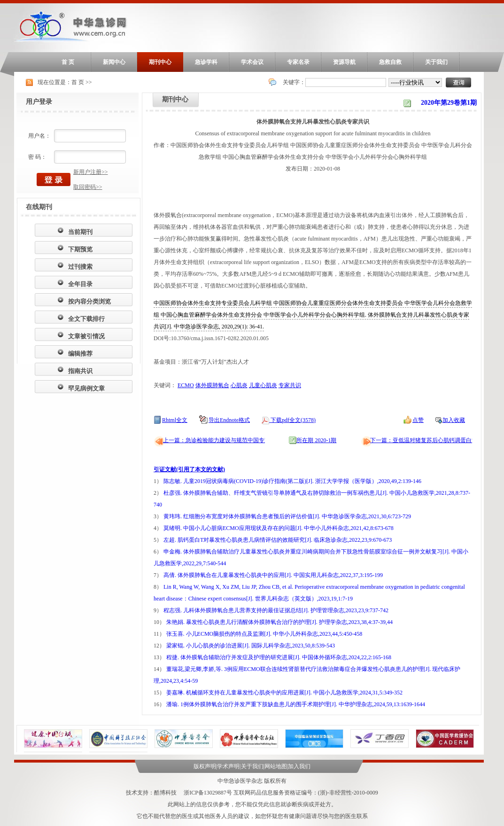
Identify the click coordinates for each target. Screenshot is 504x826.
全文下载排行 (86, 319)
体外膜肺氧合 (212, 385)
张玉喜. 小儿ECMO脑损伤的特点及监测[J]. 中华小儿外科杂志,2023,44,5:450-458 (264, 634)
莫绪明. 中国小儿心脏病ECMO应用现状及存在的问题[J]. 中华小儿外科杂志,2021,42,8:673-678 (279, 528)
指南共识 (80, 371)
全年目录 (80, 284)
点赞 (418, 420)
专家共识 (290, 385)
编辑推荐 (80, 354)
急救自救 (390, 62)
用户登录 (39, 102)
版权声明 (205, 766)
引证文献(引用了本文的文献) (189, 469)
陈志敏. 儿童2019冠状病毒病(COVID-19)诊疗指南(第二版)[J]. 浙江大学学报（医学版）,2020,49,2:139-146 (292, 481)
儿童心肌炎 (263, 385)
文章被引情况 (86, 336)
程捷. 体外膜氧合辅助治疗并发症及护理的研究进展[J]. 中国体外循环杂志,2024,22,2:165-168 (279, 657)
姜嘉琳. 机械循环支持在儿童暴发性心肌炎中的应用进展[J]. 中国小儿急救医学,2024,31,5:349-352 (284, 693)
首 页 (68, 62)
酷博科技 (165, 793)
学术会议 (252, 62)
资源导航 (344, 62)
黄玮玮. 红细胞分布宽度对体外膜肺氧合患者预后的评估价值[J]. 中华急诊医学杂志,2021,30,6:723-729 (287, 516)
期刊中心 (160, 62)
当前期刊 (80, 232)
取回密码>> (88, 187)
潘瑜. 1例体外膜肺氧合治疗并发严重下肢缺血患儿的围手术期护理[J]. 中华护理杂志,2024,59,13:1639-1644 (296, 704)
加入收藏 (454, 420)
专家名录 (298, 62)
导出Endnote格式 (229, 420)
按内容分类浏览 (89, 301)
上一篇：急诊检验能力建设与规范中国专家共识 (222, 440)
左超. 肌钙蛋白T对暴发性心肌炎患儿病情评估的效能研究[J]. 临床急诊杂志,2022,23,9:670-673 (278, 540)
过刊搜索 (80, 267)
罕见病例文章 (86, 388)
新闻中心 (114, 62)
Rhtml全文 (175, 420)
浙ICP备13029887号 (208, 793)
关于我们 (436, 62)
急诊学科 (206, 62)
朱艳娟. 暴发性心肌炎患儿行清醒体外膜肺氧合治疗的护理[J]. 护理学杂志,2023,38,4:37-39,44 (279, 622)
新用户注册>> (91, 172)
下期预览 (80, 249)
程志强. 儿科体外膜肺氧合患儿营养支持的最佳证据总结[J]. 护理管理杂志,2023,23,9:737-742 (276, 610)
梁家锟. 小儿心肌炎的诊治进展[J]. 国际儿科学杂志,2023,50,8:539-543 (251, 646)
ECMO (186, 385)
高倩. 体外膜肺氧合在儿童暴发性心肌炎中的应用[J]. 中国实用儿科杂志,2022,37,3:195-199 (273, 575)
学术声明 (228, 766)
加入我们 (299, 766)
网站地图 (276, 766)
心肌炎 (239, 385)
